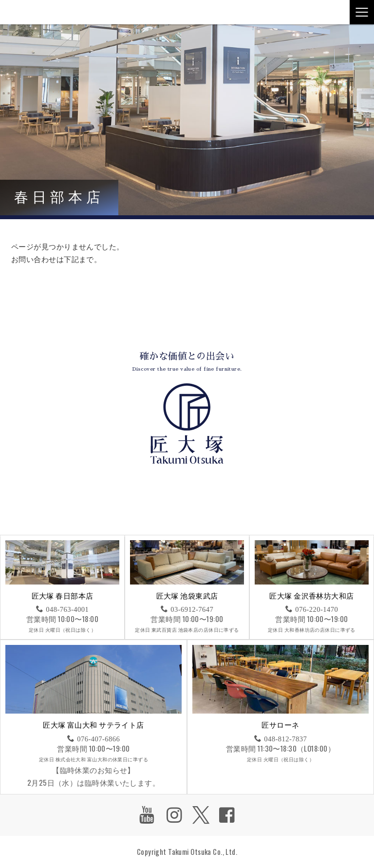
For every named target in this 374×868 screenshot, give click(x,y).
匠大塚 (27, 12)
